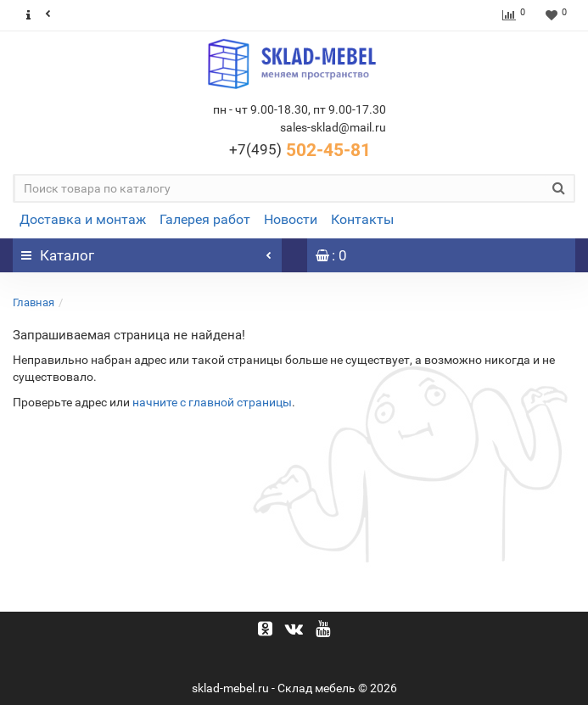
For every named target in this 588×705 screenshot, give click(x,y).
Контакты (362, 219)
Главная (34, 302)
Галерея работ (205, 219)
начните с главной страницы (212, 402)
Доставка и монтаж (83, 219)
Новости (291, 219)
